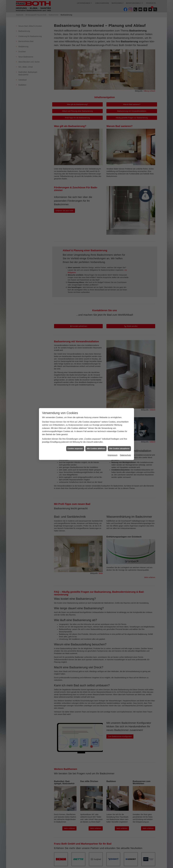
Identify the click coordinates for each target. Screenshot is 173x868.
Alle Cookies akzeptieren (119, 449)
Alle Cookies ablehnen (96, 449)
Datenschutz (125, 455)
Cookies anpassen (75, 449)
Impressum (113, 455)
